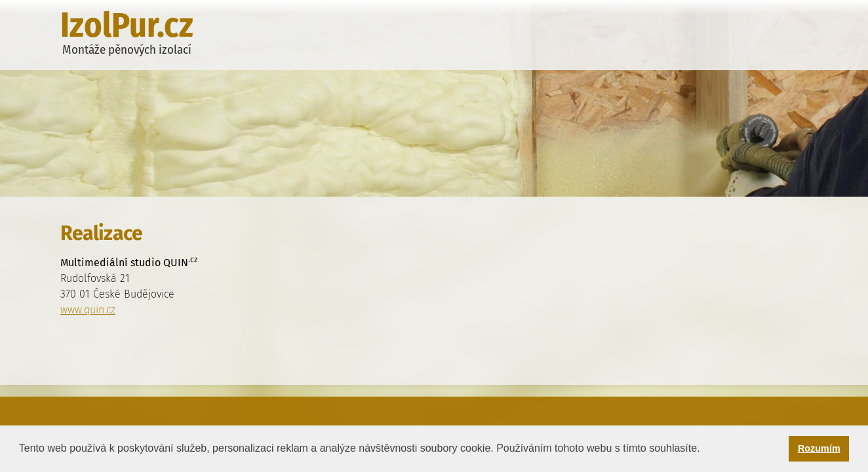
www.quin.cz (88, 310)
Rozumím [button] (819, 448)
